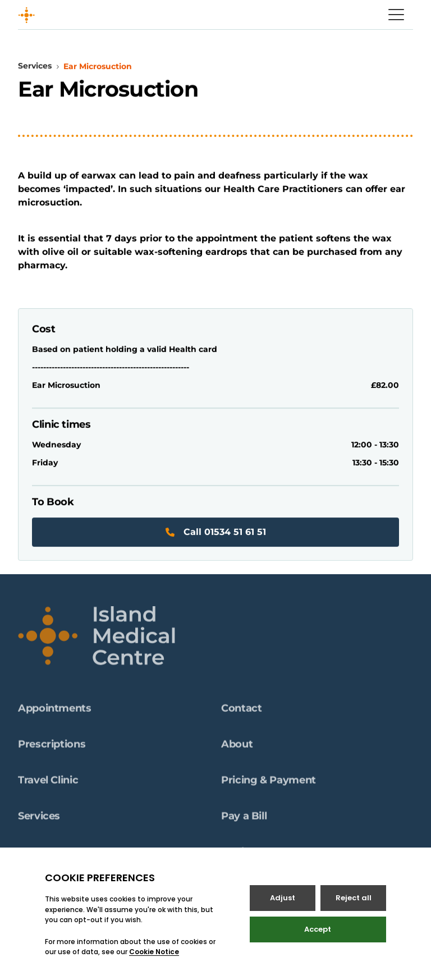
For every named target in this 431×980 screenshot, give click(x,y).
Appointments (55, 713)
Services (35, 66)
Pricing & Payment (269, 785)
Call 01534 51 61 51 (216, 532)
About (237, 749)
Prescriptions (52, 749)
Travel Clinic (48, 785)
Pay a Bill (244, 821)
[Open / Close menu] (396, 15)
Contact (241, 713)
